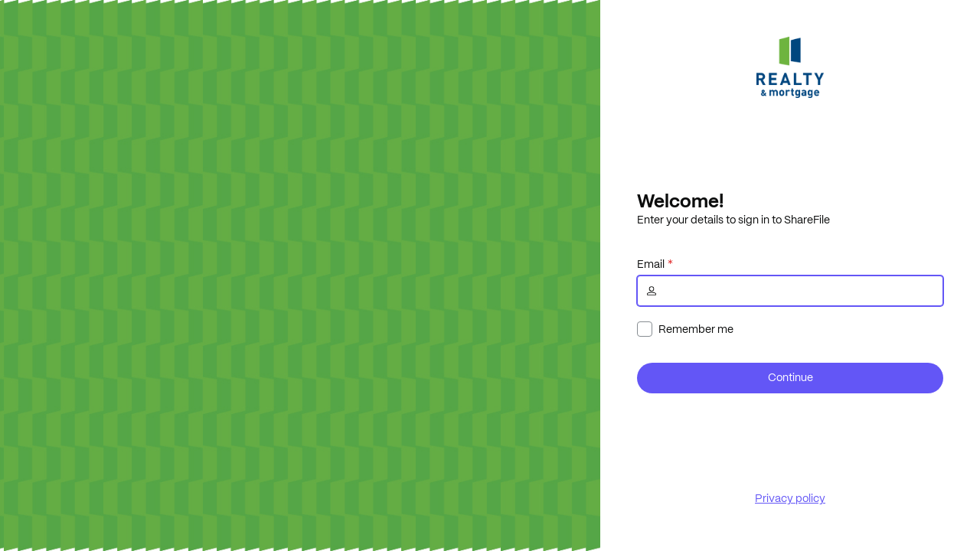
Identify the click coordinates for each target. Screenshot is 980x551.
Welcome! (680, 201)
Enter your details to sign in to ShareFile (733, 220)
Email (651, 264)
